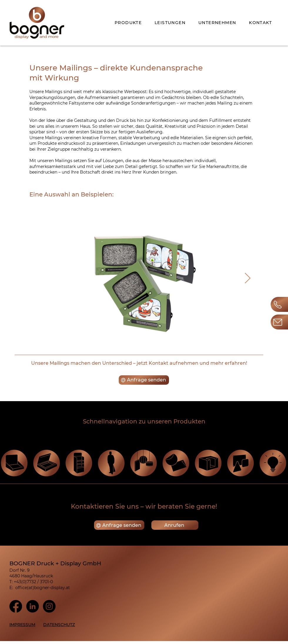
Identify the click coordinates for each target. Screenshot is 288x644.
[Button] (279, 322)
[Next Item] (247, 279)
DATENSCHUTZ (59, 625)
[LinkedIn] (32, 606)
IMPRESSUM (22, 625)
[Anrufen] (175, 525)
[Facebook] (16, 606)
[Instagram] (49, 606)
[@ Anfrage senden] (144, 380)
